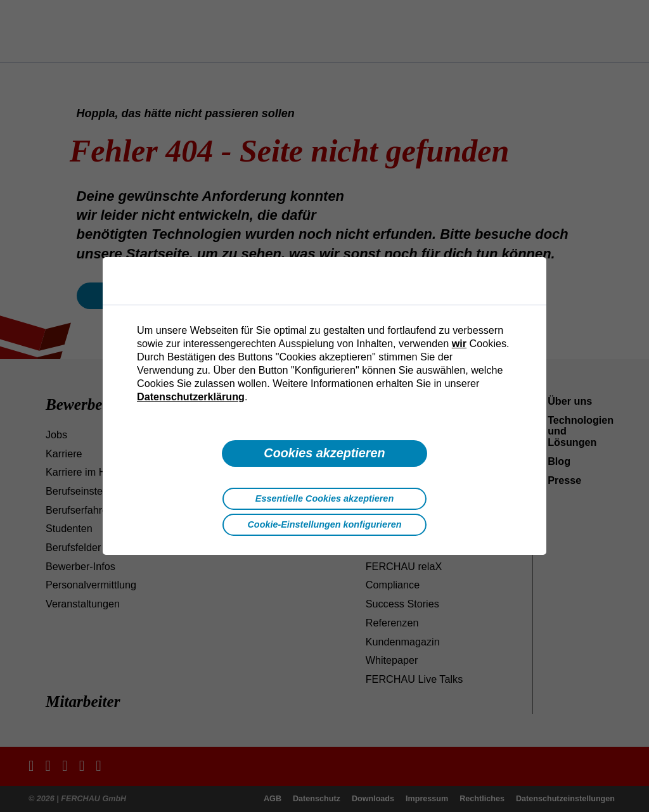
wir (459, 343)
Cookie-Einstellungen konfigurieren (324, 524)
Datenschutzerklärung (191, 396)
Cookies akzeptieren (324, 453)
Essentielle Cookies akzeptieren (324, 498)
